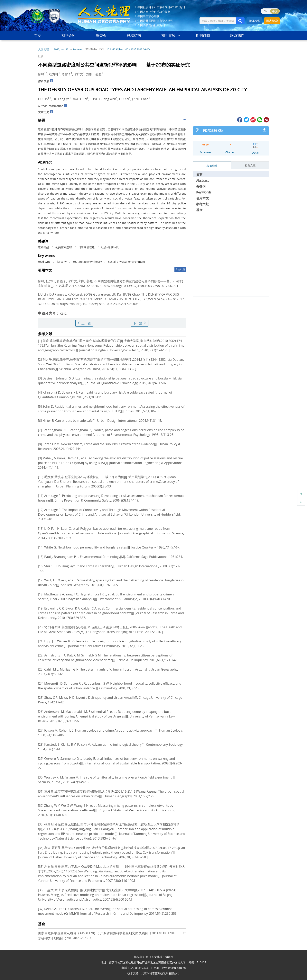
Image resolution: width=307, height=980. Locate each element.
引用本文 (202, 198)
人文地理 (43, 49)
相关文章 (250, 165)
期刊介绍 (69, 36)
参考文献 (202, 204)
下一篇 (140, 323)
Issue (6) (78, 49)
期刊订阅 (203, 36)
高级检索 (254, 21)
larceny (62, 262)
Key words (204, 192)
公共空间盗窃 (64, 247)
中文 (275, 11)
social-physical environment (127, 262)
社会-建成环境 (110, 247)
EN (266, 11)
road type (44, 262)
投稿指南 (134, 36)
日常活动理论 (87, 247)
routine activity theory (87, 262)
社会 (41, 56)
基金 (199, 210)
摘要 (199, 175)
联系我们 (237, 36)
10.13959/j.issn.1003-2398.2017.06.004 (128, 49)
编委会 (101, 36)
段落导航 (212, 166)
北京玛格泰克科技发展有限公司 (160, 973)
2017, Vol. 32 (61, 49)
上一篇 (84, 323)
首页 (38, 36)
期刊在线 (168, 36)
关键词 (201, 186)
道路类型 (43, 247)
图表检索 (272, 21)
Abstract (202, 181)
